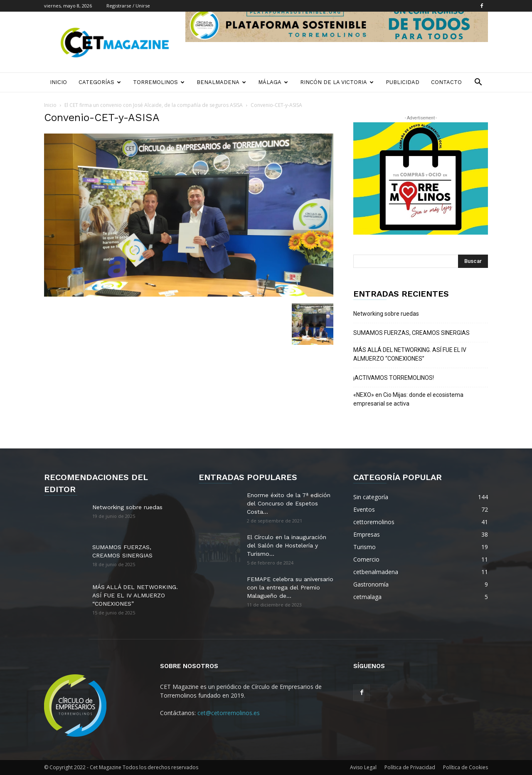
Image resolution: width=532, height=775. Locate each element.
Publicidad (403, 82)
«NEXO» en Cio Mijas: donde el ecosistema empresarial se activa (408, 399)
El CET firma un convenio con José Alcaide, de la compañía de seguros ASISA (154, 105)
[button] (478, 83)
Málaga (273, 82)
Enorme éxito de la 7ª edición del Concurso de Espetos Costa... (289, 503)
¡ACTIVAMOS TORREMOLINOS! (394, 378)
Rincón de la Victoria (337, 82)
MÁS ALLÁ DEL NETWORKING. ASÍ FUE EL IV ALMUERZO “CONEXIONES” (410, 354)
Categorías (100, 82)
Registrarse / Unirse (128, 6)
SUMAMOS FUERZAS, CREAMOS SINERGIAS (411, 333)
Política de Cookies (465, 767)
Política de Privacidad (410, 767)
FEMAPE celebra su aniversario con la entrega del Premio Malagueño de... (290, 587)
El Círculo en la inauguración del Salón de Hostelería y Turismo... (287, 545)
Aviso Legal (363, 767)
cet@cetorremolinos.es (229, 713)
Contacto (446, 82)
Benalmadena (221, 82)
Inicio (58, 82)
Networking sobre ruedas (386, 314)
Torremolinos (159, 82)
